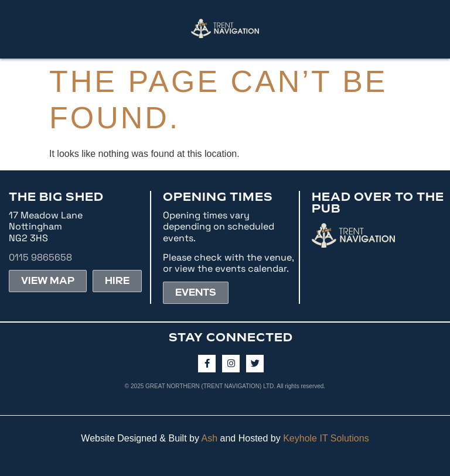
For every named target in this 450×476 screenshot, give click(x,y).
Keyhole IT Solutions (326, 438)
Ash (210, 438)
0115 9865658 (40, 257)
